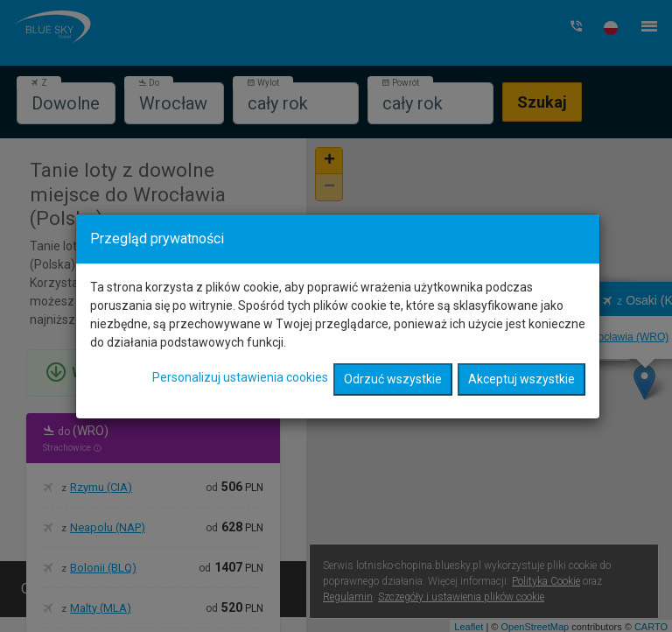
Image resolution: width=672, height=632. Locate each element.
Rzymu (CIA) (101, 487)
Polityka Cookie (546, 581)
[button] (611, 28)
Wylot (263, 83)
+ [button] (329, 161)
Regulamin (348, 597)
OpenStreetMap (535, 627)
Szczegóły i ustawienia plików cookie (461, 597)
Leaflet (469, 627)
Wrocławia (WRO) (478, 325)
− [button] (329, 187)
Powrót (400, 83)
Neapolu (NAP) (108, 527)
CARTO (651, 627)
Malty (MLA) (101, 608)
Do (149, 83)
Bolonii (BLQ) (103, 568)
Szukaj (542, 102)
